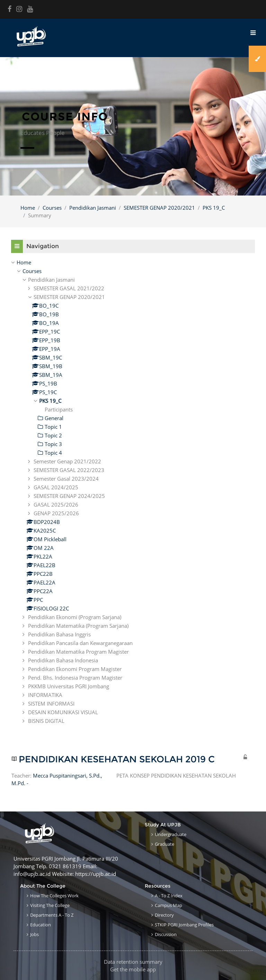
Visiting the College (50, 905)
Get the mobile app (133, 969)
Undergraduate (171, 834)
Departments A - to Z (52, 915)
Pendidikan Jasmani (93, 208)
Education (41, 925)
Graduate (165, 844)
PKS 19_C (214, 208)
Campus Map (169, 905)
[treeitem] (133, 262)
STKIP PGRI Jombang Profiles (184, 925)
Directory (164, 915)
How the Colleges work (54, 896)
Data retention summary (133, 962)
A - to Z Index (169, 896)
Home (28, 208)
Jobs (34, 934)
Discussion (166, 934)
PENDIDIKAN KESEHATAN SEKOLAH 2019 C (117, 759)
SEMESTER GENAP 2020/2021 (159, 208)
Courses (52, 208)
